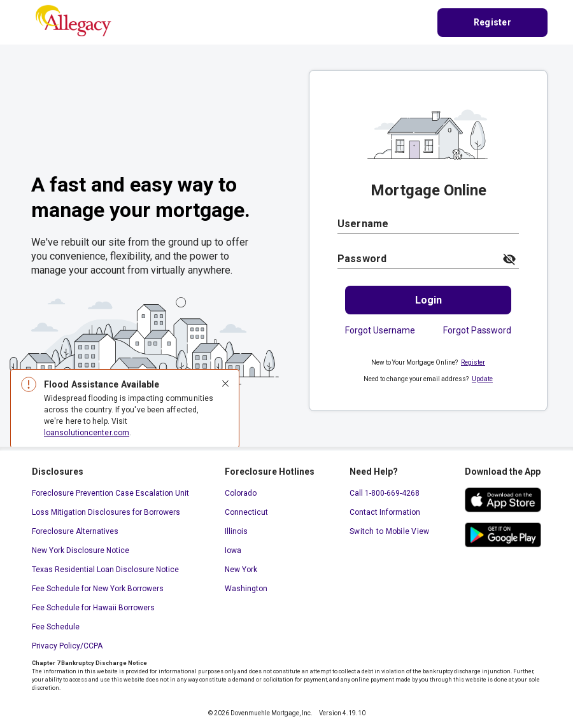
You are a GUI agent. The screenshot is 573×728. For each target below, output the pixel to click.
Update (482, 379)
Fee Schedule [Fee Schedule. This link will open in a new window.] (56, 627)
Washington (246, 589)
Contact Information (385, 512)
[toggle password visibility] (509, 259)
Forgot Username (380, 330)
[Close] (225, 384)
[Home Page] (74, 22)
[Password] (416, 259)
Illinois (236, 531)
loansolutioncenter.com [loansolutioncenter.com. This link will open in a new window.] (87, 433)
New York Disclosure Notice (81, 550)
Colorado (241, 493)
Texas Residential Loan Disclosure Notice (105, 570)
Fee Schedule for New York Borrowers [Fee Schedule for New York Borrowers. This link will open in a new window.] (98, 589)
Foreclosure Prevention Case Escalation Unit (110, 493)
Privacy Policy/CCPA (67, 646)
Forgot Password (477, 330)
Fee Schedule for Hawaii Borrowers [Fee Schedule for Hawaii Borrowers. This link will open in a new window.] (93, 608)
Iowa (233, 550)
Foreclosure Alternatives (75, 531)
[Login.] (428, 300)
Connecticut (246, 512)
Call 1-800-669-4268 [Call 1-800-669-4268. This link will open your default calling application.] (385, 493)
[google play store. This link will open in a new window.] (503, 535)
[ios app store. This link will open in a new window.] (503, 500)
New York (241, 570)
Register (473, 362)
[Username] (428, 224)
